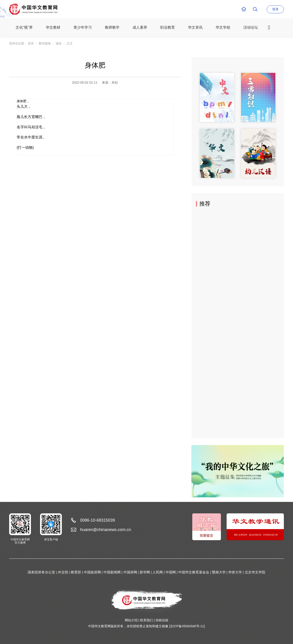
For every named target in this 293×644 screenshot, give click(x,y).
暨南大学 (219, 572)
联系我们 (146, 620)
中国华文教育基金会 (194, 572)
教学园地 (45, 43)
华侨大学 (235, 572)
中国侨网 (130, 572)
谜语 (59, 43)
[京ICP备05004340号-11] (187, 626)
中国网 (171, 572)
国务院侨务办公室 (41, 572)
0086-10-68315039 (98, 520)
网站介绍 (131, 620)
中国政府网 (92, 572)
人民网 (158, 572)
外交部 (63, 572)
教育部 (76, 572)
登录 (275, 9)
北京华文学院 (255, 572)
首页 (31, 43)
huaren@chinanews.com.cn (106, 530)
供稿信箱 (162, 620)
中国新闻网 (112, 572)
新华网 (145, 572)
